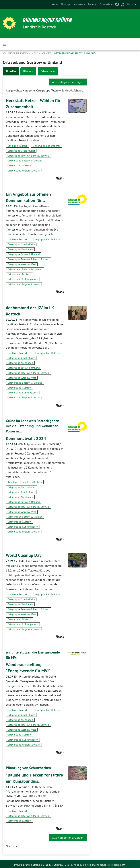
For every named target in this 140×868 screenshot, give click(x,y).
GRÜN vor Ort (43, 53)
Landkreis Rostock (17, 146)
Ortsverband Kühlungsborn (23, 279)
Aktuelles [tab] (11, 71)
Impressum (79, 4)
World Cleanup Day (24, 554)
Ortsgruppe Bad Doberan (47, 146)
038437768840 (74, 863)
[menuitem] (55, 4)
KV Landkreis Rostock (17, 53)
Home (55, 4)
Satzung (92, 4)
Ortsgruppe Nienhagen (20, 249)
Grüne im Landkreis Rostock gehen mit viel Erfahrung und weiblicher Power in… (33, 425)
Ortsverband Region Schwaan (24, 170)
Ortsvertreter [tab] (48, 71)
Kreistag (12, 481)
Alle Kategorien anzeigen (68, 82)
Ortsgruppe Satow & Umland (24, 254)
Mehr (59, 178)
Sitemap (65, 4)
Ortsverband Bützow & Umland (25, 160)
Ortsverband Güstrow (19, 165)
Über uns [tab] (28, 71)
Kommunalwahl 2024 (26, 437)
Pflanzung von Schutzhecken (28, 766)
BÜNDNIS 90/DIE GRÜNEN (48, 20)
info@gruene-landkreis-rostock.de (104, 863)
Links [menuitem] (130, 4)
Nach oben (13, 844)
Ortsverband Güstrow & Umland (75, 53)
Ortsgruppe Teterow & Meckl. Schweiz (28, 155)
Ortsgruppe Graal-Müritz (21, 151)
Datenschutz (106, 4)
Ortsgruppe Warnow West (22, 264)
